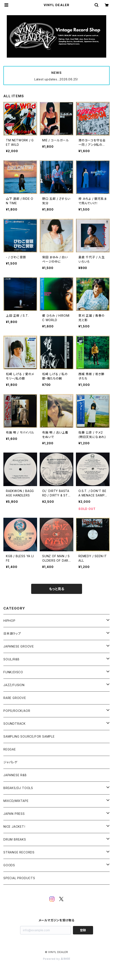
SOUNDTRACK (15, 724)
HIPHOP (9, 621)
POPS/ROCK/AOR (17, 711)
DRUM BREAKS (15, 839)
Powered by (57, 959)
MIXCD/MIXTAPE (16, 801)
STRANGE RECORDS (19, 852)
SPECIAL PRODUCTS (19, 878)
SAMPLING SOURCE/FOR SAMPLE (29, 736)
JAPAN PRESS (14, 814)
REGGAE (10, 749)
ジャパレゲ (10, 762)
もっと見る (57, 589)
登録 (83, 930)
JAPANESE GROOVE (19, 646)
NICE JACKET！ (15, 827)
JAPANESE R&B (15, 775)
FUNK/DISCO (13, 672)
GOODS (9, 865)
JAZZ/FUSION (14, 685)
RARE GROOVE (15, 698)
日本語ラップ (12, 633)
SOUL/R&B (11, 659)
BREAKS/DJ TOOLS (18, 788)
